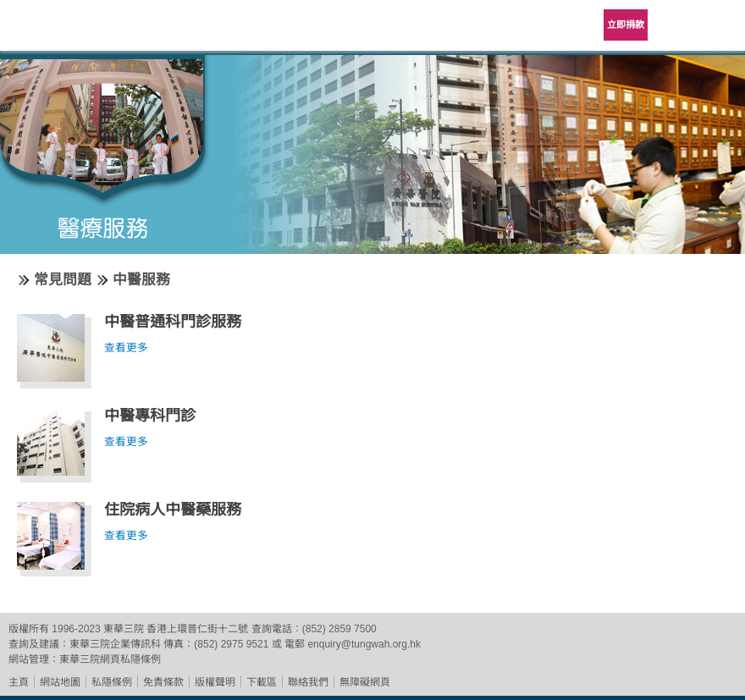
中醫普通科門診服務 (173, 322)
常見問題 (63, 280)
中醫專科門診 (150, 416)
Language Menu (677, 25)
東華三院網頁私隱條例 (110, 659)
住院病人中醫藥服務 (173, 510)
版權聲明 (215, 682)
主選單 (720, 25)
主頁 (19, 682)
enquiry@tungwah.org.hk (364, 644)
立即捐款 (626, 25)
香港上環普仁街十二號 (197, 629)
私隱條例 (112, 682)
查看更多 (126, 348)
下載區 (262, 682)
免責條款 (163, 682)
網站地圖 (60, 682)
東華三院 (61, 31)
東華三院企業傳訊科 (115, 644)
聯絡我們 (308, 682)
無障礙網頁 (365, 682)
